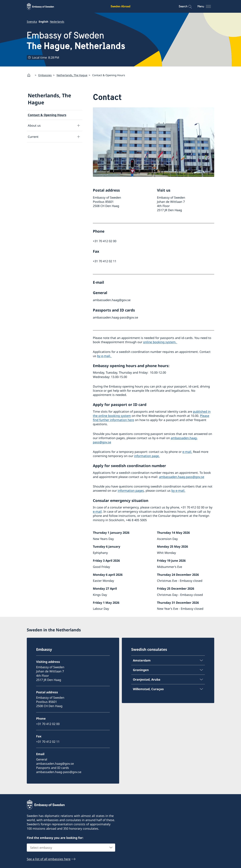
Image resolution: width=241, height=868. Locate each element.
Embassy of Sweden (76, 41)
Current (33, 136)
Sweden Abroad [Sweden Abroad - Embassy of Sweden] (120, 6)
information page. (147, 456)
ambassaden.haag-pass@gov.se (182, 477)
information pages (131, 491)
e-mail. (187, 452)
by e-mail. (104, 356)
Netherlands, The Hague (72, 75)
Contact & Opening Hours (47, 115)
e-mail (97, 511)
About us (34, 125)
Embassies (45, 75)
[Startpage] (30, 75)
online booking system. (160, 342)
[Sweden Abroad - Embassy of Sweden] (44, 6)
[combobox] (71, 848)
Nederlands (57, 22)
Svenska (32, 22)
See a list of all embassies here (49, 859)
